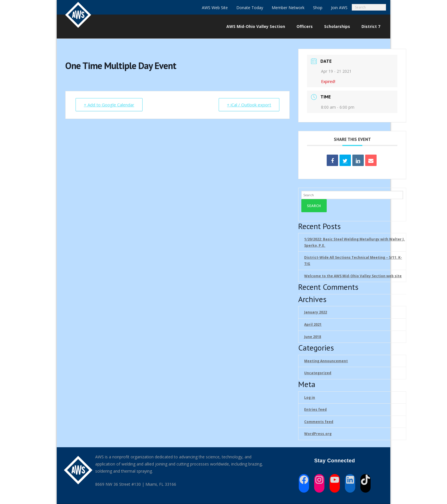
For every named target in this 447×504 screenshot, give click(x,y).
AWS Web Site (215, 8)
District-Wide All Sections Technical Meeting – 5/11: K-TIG (353, 261)
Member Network (288, 8)
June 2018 (313, 337)
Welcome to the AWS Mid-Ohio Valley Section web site (353, 276)
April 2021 (313, 324)
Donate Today (250, 8)
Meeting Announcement (326, 361)
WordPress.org (318, 434)
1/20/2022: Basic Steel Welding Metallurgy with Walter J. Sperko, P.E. (354, 242)
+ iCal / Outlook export (249, 105)
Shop (318, 8)
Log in (310, 397)
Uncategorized (318, 373)
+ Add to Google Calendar (109, 105)
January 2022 (316, 312)
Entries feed (315, 409)
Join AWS (339, 8)
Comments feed (319, 422)
